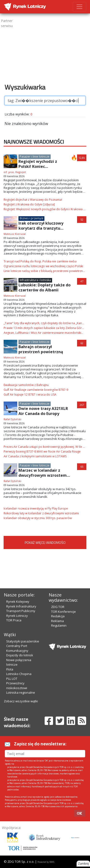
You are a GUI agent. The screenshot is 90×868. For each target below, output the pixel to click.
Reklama (57, 621)
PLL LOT (12, 679)
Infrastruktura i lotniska (35, 280)
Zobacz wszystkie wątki (21, 701)
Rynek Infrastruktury (21, 606)
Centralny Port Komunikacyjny (17, 648)
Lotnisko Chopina (19, 674)
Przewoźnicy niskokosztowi (17, 686)
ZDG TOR (58, 607)
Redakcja (58, 616)
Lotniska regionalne (21, 692)
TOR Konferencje (63, 612)
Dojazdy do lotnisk (20, 655)
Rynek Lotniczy (17, 616)
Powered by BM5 (46, 862)
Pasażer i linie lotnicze (35, 156)
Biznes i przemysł (31, 218)
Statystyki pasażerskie (23, 641)
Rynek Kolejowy (18, 601)
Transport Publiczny (21, 611)
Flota (10, 669)
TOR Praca (14, 620)
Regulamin (59, 625)
